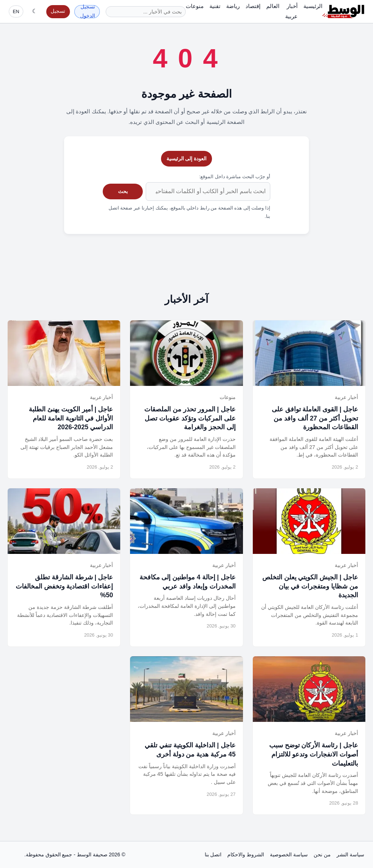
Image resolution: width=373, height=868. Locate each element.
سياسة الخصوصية (289, 855)
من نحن (322, 855)
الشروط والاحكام (246, 855)
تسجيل (58, 11)
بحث (123, 191)
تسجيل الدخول (88, 12)
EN (16, 11)
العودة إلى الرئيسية (187, 159)
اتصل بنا (213, 855)
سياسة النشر (350, 855)
